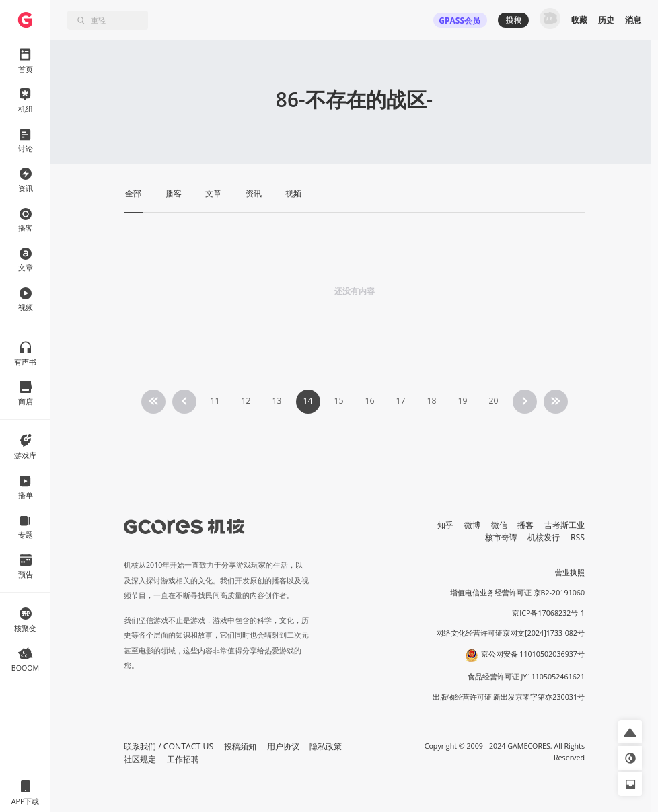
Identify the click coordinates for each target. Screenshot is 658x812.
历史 (606, 20)
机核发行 (544, 537)
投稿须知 (240, 746)
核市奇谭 (501, 537)
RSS (578, 537)
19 (462, 401)
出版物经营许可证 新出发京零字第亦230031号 (509, 697)
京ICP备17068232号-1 (548, 613)
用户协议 (283, 746)
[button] (630, 732)
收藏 (579, 20)
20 (493, 401)
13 (277, 401)
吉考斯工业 (564, 525)
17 (400, 401)
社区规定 (140, 759)
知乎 (445, 525)
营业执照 (570, 573)
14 (307, 401)
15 (338, 401)
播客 (525, 525)
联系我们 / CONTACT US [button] (169, 746)
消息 (633, 20)
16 (369, 401)
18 (431, 401)
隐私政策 (326, 746)
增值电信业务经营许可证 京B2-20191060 (517, 593)
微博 (472, 525)
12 (246, 401)
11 (215, 401)
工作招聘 (183, 759)
